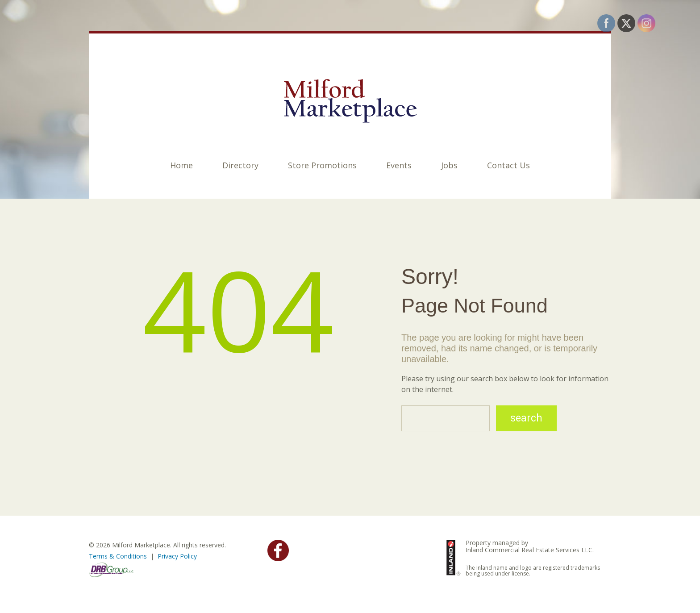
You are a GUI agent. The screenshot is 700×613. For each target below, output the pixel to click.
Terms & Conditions (118, 556)
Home (181, 165)
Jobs (449, 165)
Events (399, 165)
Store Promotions (322, 165)
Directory (240, 165)
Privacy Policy (177, 556)
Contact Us (508, 165)
